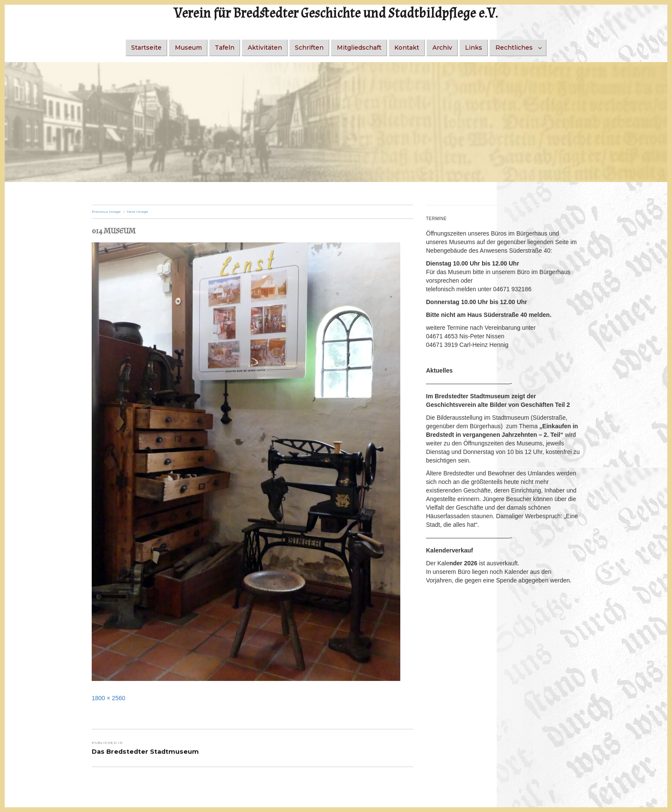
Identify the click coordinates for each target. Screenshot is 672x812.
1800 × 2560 (108, 698)
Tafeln (225, 48)
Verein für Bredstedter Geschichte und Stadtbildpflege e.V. (336, 13)
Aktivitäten (265, 48)
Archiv (442, 48)
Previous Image (106, 212)
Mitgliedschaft (359, 48)
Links (474, 48)
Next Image (138, 212)
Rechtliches (514, 48)
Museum (188, 48)
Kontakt (407, 48)
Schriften (309, 48)
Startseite (146, 48)
